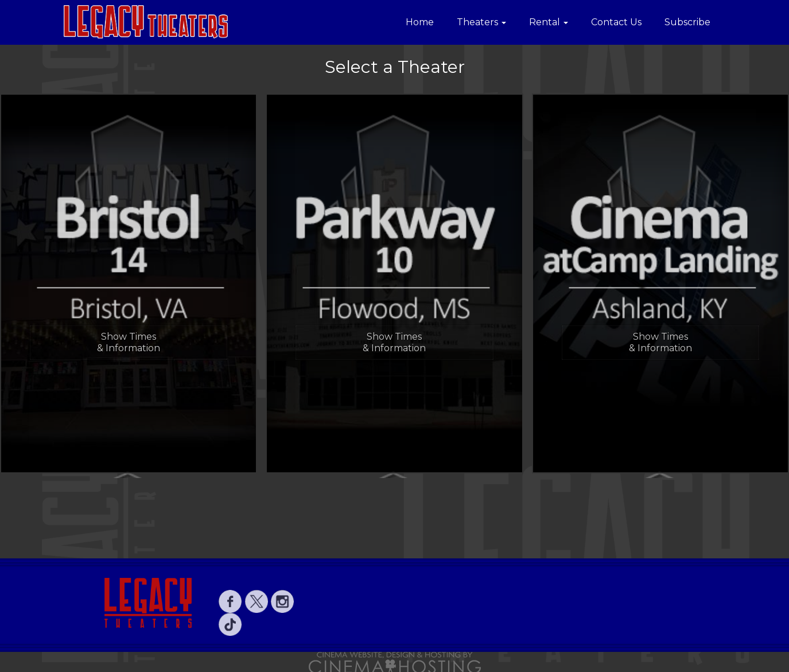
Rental (549, 22)
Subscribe (687, 22)
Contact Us (616, 22)
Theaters (481, 22)
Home (420, 22)
